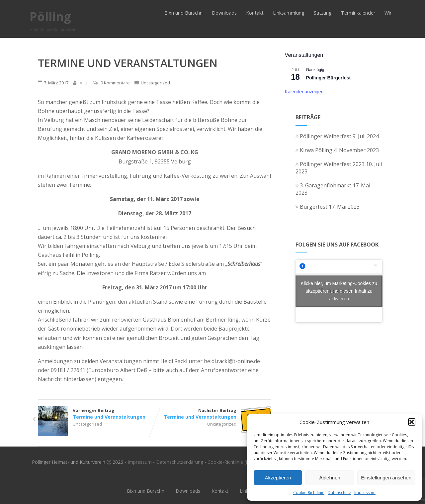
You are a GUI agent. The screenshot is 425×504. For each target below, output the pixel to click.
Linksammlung (289, 13)
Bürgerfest (311, 207)
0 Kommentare (115, 83)
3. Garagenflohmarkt (323, 185)
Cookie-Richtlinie (309, 493)
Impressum (365, 493)
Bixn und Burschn (183, 13)
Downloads (224, 13)
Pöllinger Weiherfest (323, 136)
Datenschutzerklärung (180, 462)
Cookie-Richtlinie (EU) (230, 462)
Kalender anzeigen (304, 92)
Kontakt (255, 13)
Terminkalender (358, 13)
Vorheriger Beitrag (96, 414)
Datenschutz (339, 493)
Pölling (50, 16)
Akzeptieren (278, 478)
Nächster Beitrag (213, 414)
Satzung (323, 13)
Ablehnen (330, 478)
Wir (388, 13)
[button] (412, 422)
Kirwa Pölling (314, 150)
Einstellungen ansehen (386, 478)
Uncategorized (155, 83)
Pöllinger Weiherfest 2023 (330, 164)
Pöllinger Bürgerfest (329, 78)
